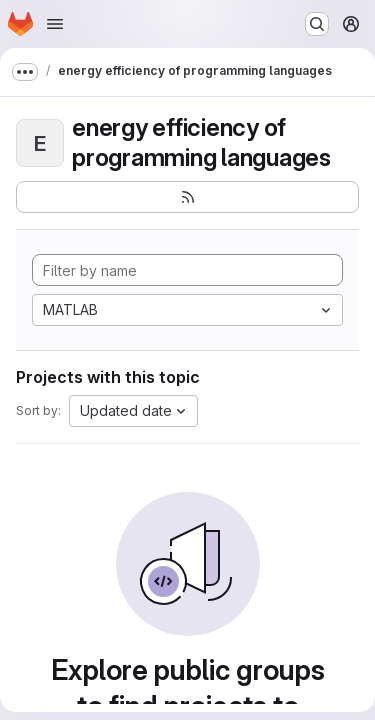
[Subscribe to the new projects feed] (187, 197)
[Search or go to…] (317, 24)
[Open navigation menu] (55, 24)
